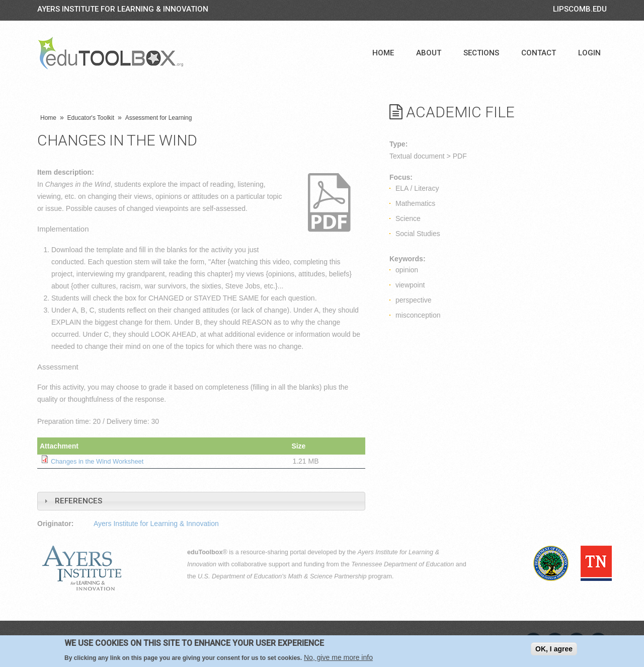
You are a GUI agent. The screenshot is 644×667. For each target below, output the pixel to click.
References (78, 501)
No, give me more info (338, 657)
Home (383, 53)
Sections (481, 53)
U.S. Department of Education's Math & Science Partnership (282, 576)
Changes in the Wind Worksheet (101, 461)
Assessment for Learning (159, 118)
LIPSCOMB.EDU (580, 9)
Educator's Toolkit (91, 118)
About (429, 53)
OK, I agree (554, 649)
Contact (539, 53)
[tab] (201, 501)
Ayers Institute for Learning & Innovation (123, 9)
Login (589, 53)
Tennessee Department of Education (403, 564)
